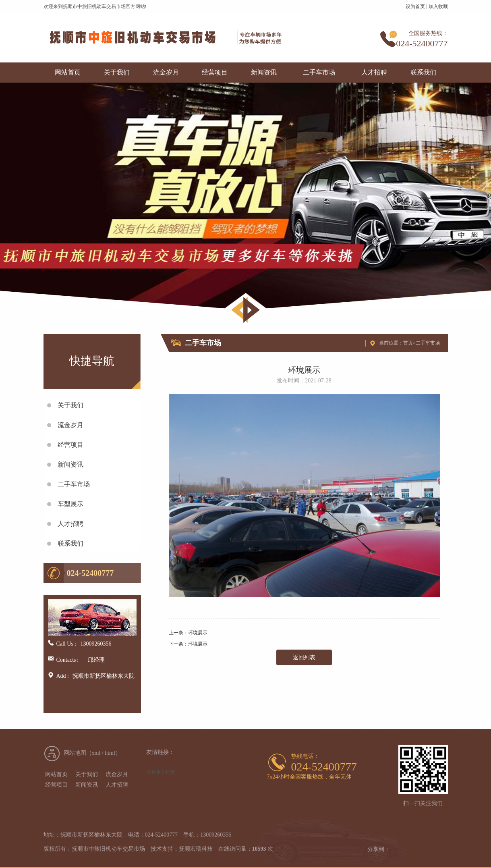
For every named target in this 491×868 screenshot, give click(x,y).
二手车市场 (319, 72)
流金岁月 (166, 72)
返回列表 (304, 657)
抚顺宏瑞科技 (196, 849)
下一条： (178, 644)
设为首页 (415, 6)
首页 (408, 343)
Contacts (64, 660)
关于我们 (117, 72)
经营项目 (215, 72)
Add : (63, 676)
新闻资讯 (264, 72)
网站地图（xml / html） (92, 753)
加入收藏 (438, 6)
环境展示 (198, 633)
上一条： (178, 633)
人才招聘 (374, 72)
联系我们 (423, 72)
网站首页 (68, 72)
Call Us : (66, 644)
